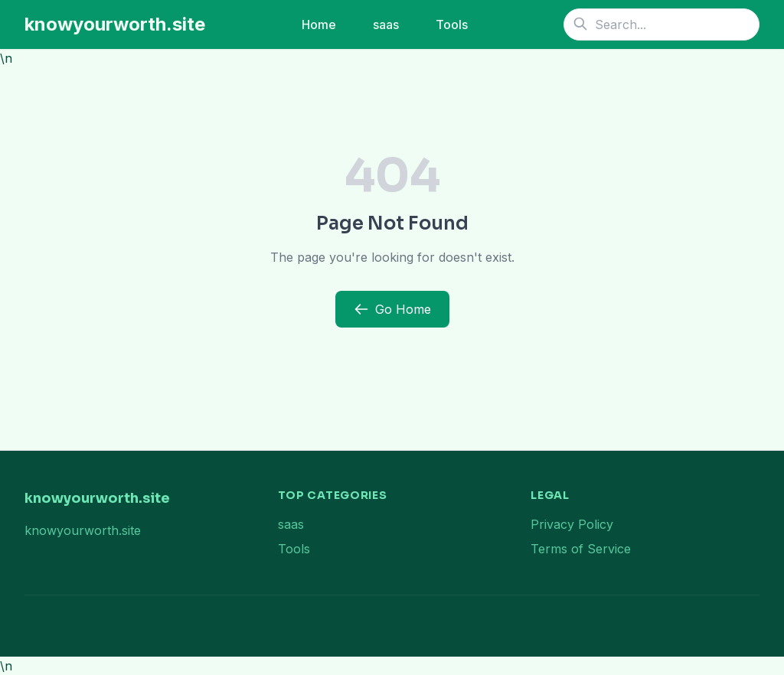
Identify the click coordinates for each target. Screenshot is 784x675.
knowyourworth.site (115, 24)
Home (319, 24)
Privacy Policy (572, 524)
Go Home (392, 309)
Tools (452, 24)
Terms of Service (581, 549)
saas (386, 24)
